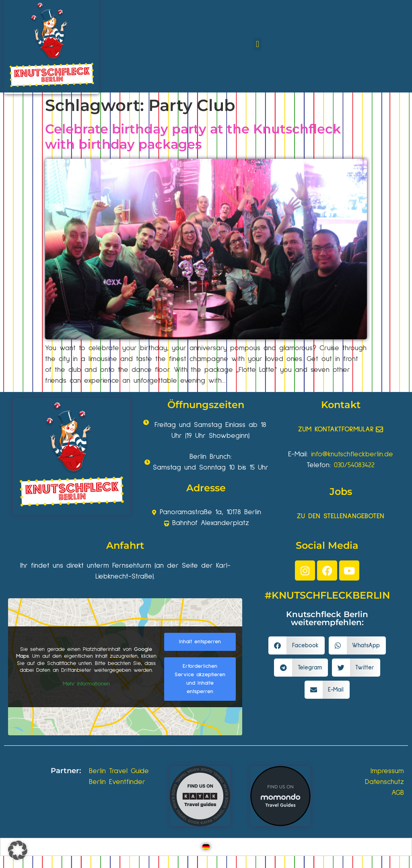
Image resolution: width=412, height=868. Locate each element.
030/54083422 (354, 465)
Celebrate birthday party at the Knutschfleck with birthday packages (193, 136)
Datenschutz (384, 782)
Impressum (387, 771)
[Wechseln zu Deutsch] (206, 847)
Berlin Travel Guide (119, 771)
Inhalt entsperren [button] (200, 642)
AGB (398, 793)
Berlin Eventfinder (117, 782)
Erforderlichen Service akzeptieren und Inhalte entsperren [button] (200, 679)
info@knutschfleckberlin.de (352, 454)
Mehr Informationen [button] (86, 683)
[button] (257, 44)
